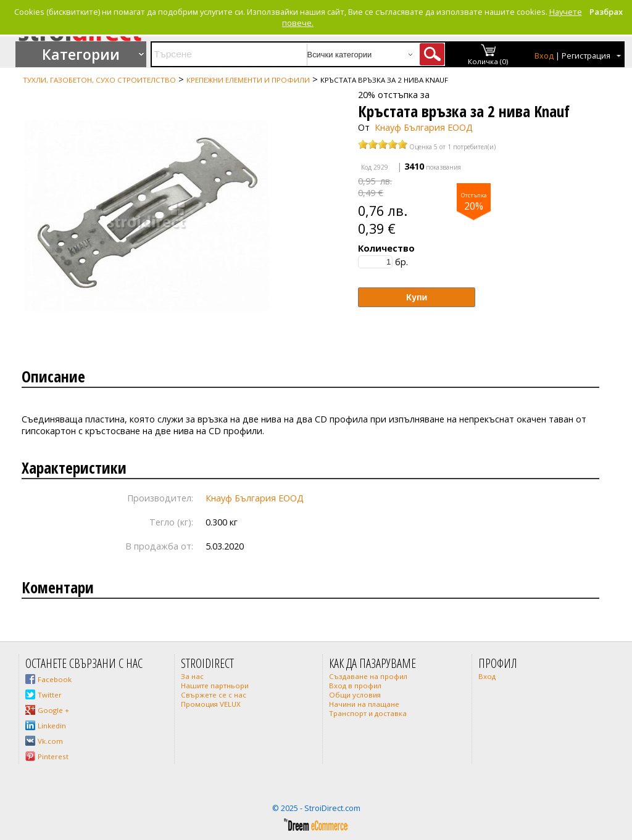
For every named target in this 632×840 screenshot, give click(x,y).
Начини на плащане (364, 704)
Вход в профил (355, 686)
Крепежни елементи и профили (248, 80)
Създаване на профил (368, 676)
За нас (192, 676)
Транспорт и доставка (368, 713)
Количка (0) (488, 61)
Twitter (50, 695)
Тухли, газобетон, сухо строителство (99, 80)
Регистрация (586, 56)
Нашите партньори (215, 686)
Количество (386, 248)
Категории (81, 54)
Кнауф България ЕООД (424, 127)
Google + (53, 710)
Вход (544, 56)
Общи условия (355, 695)
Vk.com (50, 741)
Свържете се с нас (214, 695)
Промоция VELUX (211, 704)
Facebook (55, 679)
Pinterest (53, 756)
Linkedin (52, 726)
